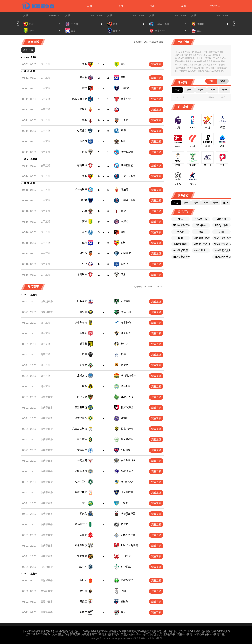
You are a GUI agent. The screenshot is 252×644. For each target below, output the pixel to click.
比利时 (83, 589)
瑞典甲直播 (47, 397)
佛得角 (124, 599)
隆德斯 (125, 418)
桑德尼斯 (126, 386)
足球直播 (28, 50)
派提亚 (83, 535)
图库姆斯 (126, 301)
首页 (89, 6)
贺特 (123, 354)
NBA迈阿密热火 (222, 257)
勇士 (201, 232)
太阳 (221, 232)
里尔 (123, 109)
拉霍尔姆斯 (127, 429)
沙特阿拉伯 (127, 579)
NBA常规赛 (180, 244)
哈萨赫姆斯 (127, 439)
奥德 (85, 354)
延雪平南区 (81, 418)
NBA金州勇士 (201, 250)
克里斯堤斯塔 (80, 429)
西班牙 (83, 579)
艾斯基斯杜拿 (128, 535)
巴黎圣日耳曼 (80, 99)
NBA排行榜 (221, 225)
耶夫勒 (83, 513)
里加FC (83, 565)
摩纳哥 (83, 109)
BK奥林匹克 (127, 397)
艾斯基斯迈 (81, 407)
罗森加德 (125, 450)
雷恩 (85, 88)
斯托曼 (83, 333)
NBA (180, 219)
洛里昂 (125, 120)
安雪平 (83, 503)
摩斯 (85, 386)
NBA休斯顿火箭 (202, 238)
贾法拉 (125, 524)
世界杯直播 (47, 579)
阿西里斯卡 (81, 492)
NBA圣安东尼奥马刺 (222, 238)
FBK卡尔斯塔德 (129, 545)
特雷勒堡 (82, 450)
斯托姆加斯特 (128, 376)
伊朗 (123, 589)
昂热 (85, 152)
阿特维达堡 (127, 471)
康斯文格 (82, 376)
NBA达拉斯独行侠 (222, 244)
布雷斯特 (126, 99)
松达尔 (125, 344)
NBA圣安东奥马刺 (181, 257)
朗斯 (85, 64)
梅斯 (85, 120)
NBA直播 (221, 219)
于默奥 (124, 503)
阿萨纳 (125, 365)
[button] (18, 23)
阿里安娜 (82, 397)
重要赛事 (215, 6)
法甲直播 (45, 64)
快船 (181, 238)
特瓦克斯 (82, 460)
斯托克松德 (127, 482)
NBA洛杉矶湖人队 (181, 250)
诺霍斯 (83, 344)
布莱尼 (83, 365)
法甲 (26, 15)
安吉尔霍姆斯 (128, 460)
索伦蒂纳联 (81, 545)
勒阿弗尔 (82, 131)
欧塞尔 (83, 141)
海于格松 (126, 322)
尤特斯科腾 (81, 471)
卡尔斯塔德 (127, 492)
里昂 (123, 77)
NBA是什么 (201, 219)
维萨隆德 (82, 555)
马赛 (123, 131)
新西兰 (83, 609)
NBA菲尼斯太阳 (222, 250)
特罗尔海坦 (127, 407)
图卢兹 (83, 77)
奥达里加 (126, 312)
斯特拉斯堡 (127, 152)
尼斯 (123, 141)
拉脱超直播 (47, 301)
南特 (123, 64)
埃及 (123, 609)
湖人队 (181, 232)
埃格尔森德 (81, 322)
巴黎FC (125, 88)
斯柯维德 (82, 439)
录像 (184, 6)
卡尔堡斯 (125, 555)
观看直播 (156, 64)
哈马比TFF (81, 524)
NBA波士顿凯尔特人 (202, 244)
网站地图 (157, 635)
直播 (121, 6)
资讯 (152, 6)
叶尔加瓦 (82, 301)
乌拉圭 (83, 599)
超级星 (83, 312)
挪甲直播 (45, 323)
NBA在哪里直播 (181, 225)
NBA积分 (201, 225)
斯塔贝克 (126, 333)
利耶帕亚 (125, 565)
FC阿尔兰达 (80, 482)
